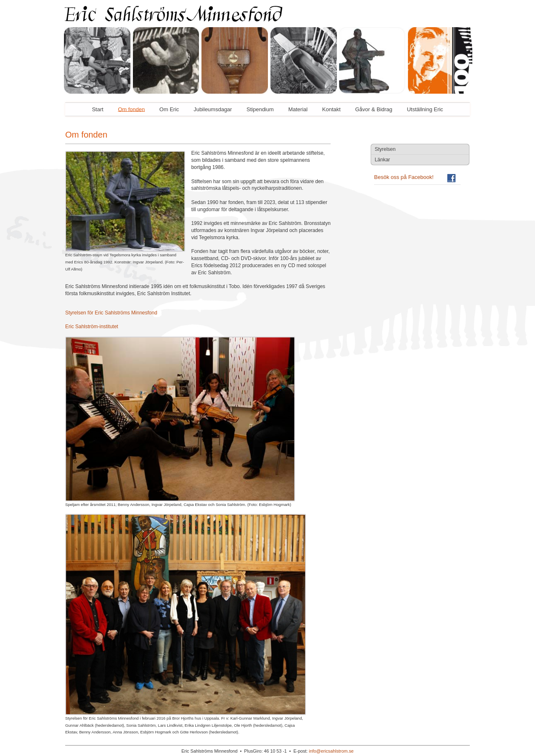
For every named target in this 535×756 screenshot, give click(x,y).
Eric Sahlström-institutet (92, 327)
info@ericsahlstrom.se (331, 751)
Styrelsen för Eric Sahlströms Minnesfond (111, 313)
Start (98, 109)
